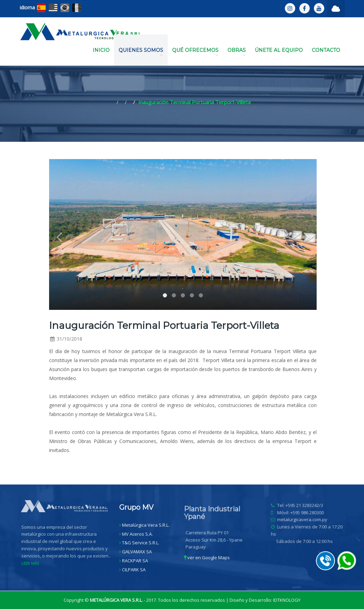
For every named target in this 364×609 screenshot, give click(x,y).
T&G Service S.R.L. (141, 543)
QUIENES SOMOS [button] (141, 52)
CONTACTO (326, 50)
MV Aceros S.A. (137, 534)
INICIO (101, 50)
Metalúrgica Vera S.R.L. (146, 525)
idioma (27, 7)
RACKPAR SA (135, 561)
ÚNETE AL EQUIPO (279, 50)
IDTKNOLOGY (287, 600)
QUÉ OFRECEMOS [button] (195, 52)
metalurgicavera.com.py (304, 519)
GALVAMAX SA (137, 552)
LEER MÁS (32, 563)
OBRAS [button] (237, 52)
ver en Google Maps (207, 557)
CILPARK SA (134, 570)
